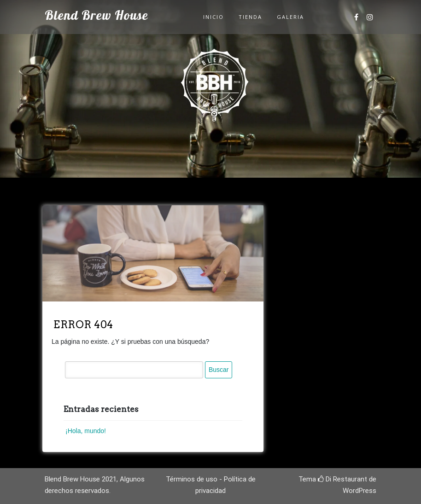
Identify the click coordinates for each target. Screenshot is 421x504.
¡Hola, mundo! (86, 431)
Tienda (250, 17)
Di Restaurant (342, 479)
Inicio (213, 17)
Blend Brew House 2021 (81, 479)
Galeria (290, 17)
